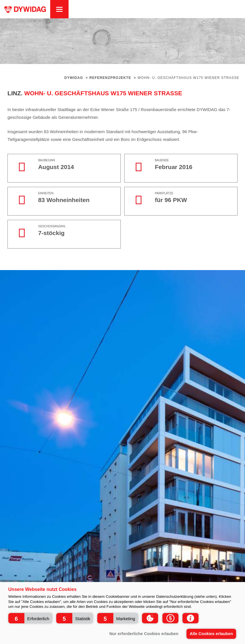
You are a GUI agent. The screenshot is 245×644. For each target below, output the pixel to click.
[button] (30, 618)
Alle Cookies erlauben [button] (211, 634)
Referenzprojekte (110, 78)
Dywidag (74, 78)
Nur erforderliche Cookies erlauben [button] (144, 634)
